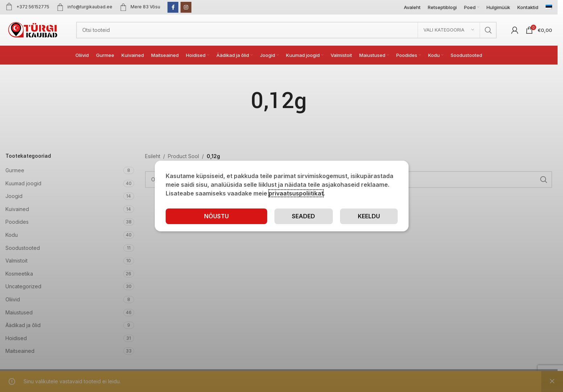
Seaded (303, 216)
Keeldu (369, 216)
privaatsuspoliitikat (296, 193)
